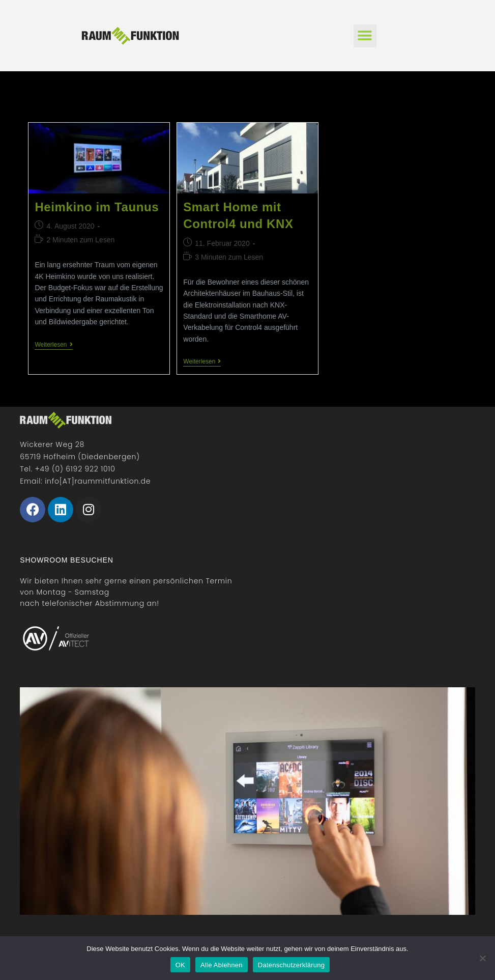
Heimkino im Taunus (97, 207)
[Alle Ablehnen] (482, 958)
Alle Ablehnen (222, 965)
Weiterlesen (53, 345)
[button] (365, 36)
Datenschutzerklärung (291, 965)
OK (180, 965)
